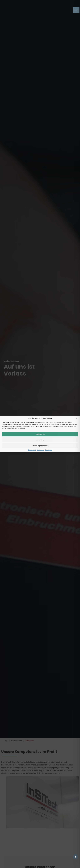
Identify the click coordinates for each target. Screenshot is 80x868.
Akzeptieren (40, 434)
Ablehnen (40, 440)
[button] (77, 418)
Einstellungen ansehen (40, 446)
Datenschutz (32, 450)
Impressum (49, 450)
